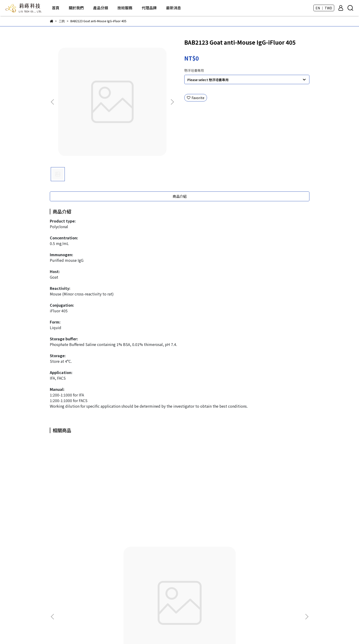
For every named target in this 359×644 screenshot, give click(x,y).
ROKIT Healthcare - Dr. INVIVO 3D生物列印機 (174, 565)
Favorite (196, 98)
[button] (172, 102)
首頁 (56, 8)
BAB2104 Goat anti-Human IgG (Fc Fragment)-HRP (274, 517)
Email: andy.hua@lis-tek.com (73, 600)
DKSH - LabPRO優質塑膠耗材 (162, 586)
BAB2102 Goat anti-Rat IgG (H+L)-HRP (148, 517)
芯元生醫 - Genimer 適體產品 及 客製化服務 (173, 579)
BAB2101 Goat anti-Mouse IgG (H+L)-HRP (85, 517)
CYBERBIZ (174, 632)
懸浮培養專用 (194, 70)
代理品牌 (149, 8)
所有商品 (147, 558)
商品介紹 (180, 196)
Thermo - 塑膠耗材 (155, 607)
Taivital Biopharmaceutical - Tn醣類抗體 (172, 593)
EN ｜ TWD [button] (324, 8)
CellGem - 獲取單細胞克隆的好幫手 (167, 600)
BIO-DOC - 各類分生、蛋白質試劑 (165, 572)
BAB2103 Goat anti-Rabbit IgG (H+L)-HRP (211, 517)
